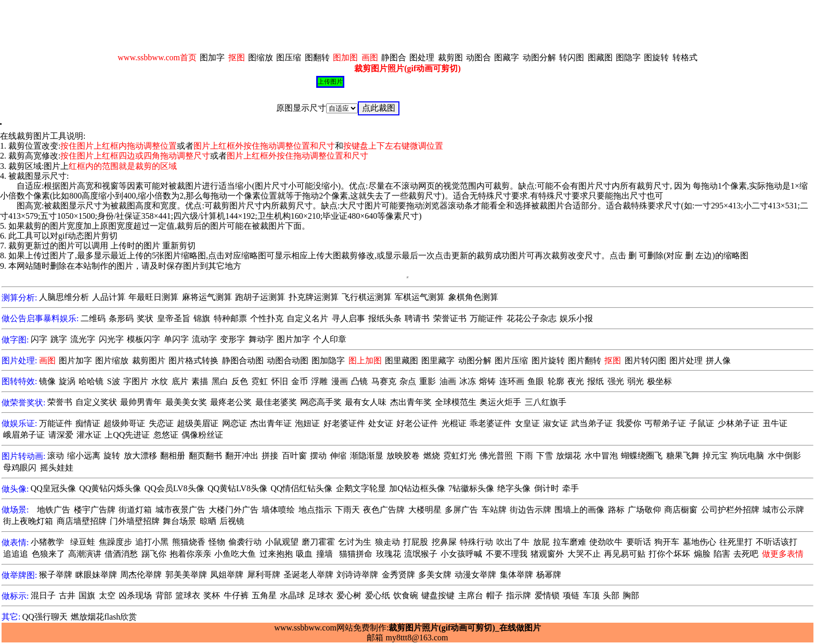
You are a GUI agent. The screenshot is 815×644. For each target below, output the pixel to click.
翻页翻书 (205, 456)
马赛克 (384, 381)
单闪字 (176, 339)
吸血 (304, 554)
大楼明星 (425, 510)
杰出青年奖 (411, 402)
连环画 (512, 381)
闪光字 (111, 339)
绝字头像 (514, 488)
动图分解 (539, 57)
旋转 (112, 456)
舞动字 (261, 339)
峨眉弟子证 (24, 435)
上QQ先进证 (127, 435)
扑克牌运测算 (314, 297)
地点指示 (315, 510)
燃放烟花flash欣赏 (104, 617)
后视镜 (232, 521)
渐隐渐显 (367, 456)
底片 (180, 381)
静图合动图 (243, 360)
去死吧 (746, 554)
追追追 (16, 554)
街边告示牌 (531, 510)
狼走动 (387, 542)
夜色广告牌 (384, 510)
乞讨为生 (355, 542)
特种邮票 (230, 318)
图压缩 (289, 57)
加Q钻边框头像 (417, 488)
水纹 (160, 381)
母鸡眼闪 (20, 468)
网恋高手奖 (321, 402)
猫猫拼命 (356, 554)
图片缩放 (112, 360)
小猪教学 (47, 542)
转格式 (685, 57)
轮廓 (556, 381)
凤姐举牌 (227, 575)
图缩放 (261, 57)
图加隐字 (328, 360)
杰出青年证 (271, 423)
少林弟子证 (739, 423)
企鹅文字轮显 (361, 488)
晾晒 (208, 521)
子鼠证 (702, 423)
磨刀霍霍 (318, 542)
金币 (300, 381)
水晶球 (292, 595)
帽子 (495, 595)
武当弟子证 (592, 423)
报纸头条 (385, 318)
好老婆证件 (344, 423)
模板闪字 (144, 339)
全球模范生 (456, 402)
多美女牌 (435, 575)
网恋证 (235, 423)
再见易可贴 (625, 554)
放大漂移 (140, 456)
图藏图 (600, 57)
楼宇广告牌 (95, 510)
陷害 (722, 554)
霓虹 (260, 381)
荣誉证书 (450, 318)
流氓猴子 (421, 554)
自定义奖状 (96, 402)
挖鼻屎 (444, 542)
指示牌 (519, 595)
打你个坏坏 (669, 554)
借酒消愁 (121, 554)
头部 (611, 595)
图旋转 (656, 57)
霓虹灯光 (460, 456)
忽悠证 (166, 435)
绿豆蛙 (83, 542)
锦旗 (202, 318)
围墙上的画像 (579, 510)
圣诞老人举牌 (308, 575)
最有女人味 (366, 402)
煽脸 (702, 554)
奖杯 (212, 595)
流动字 (204, 339)
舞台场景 (179, 521)
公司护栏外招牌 (730, 510)
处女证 (381, 423)
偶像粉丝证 (202, 435)
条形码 (121, 318)
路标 (616, 510)
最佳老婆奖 (276, 402)
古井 (67, 595)
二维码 (93, 318)
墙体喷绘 (278, 510)
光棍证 (454, 423)
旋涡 (67, 381)
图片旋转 (548, 360)
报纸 (596, 381)
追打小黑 (152, 542)
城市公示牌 (783, 510)
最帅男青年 (141, 402)
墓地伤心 (700, 542)
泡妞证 (307, 423)
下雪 (545, 456)
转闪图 (572, 57)
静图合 (394, 57)
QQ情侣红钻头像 (301, 488)
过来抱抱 (276, 554)
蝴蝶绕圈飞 (642, 456)
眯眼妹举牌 (96, 575)
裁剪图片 (149, 360)
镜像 (47, 381)
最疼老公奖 (231, 402)
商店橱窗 (681, 510)
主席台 (471, 595)
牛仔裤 (236, 595)
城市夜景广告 (180, 510)
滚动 (56, 456)
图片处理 (686, 360)
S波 (114, 381)
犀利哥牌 (264, 575)
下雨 (525, 456)
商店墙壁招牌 (82, 521)
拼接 (270, 456)
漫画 (340, 381)
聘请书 (417, 318)
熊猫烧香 (189, 542)
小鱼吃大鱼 (235, 554)
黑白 (220, 381)
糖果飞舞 (683, 456)
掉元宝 (715, 456)
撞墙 (325, 554)
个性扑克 (267, 318)
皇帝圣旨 (174, 318)
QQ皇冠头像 (53, 488)
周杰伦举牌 (141, 575)
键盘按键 (438, 595)
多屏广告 (461, 510)
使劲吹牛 (606, 542)
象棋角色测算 (473, 297)
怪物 (217, 542)
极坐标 (659, 381)
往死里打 (736, 542)
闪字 (39, 339)
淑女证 (555, 423)
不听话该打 (777, 542)
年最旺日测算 (153, 297)
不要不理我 (507, 554)
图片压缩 (511, 360)
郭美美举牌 (186, 575)
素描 (200, 381)
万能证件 (486, 318)
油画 (448, 381)
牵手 (571, 488)
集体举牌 (516, 575)
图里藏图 (402, 360)
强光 (616, 381)
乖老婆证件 (490, 423)
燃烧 (432, 456)
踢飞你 (154, 554)
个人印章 (330, 339)
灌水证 (89, 435)
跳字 (59, 339)
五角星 (264, 595)
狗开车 (667, 542)
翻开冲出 (242, 456)
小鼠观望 (282, 542)
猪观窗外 (547, 554)
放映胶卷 (403, 456)
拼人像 (718, 360)
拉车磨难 (570, 542)
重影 (428, 381)
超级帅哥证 (124, 423)
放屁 (541, 542)
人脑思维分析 (64, 297)
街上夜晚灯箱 (28, 521)
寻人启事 (348, 318)
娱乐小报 (576, 318)
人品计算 (109, 297)
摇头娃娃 (57, 468)
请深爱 (61, 435)
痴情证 (88, 423)
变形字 (232, 339)
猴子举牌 (56, 575)
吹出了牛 (513, 542)
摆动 (318, 456)
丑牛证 (775, 423)
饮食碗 (406, 595)
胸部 (631, 595)
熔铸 (487, 381)
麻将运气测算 (207, 297)
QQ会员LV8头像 (174, 488)
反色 (240, 381)
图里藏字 (438, 360)
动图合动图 (288, 360)
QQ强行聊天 (45, 617)
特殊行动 (476, 542)
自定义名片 (307, 318)
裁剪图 (450, 57)
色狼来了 (48, 554)
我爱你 (629, 423)
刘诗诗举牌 (357, 575)
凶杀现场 (135, 595)
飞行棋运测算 (367, 297)
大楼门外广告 (234, 510)
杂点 (408, 381)
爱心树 (349, 595)
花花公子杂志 (532, 318)
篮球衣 (188, 595)
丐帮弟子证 (665, 423)
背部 (164, 595)
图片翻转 (585, 360)
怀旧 (280, 381)
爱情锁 (547, 595)
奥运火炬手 (500, 402)
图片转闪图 (645, 360)
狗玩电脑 (747, 456)
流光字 (83, 339)
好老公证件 (417, 423)
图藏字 (507, 57)
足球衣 (321, 595)
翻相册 (173, 456)
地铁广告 (54, 510)
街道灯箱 (135, 510)
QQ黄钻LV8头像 (237, 488)
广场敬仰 (644, 510)
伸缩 (338, 456)
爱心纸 (378, 595)
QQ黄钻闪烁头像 (110, 488)
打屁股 (416, 542)
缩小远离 (84, 456)
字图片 (136, 381)
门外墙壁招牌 (135, 521)
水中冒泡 (601, 456)
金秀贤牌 (398, 575)
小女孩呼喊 (461, 554)
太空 (107, 595)
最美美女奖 (186, 402)
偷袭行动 (245, 542)
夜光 (576, 381)
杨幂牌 (549, 575)
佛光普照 (496, 456)
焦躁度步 (115, 542)
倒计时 (547, 488)
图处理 (422, 57)
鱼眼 (536, 381)
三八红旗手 (546, 402)
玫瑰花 (389, 554)
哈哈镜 (91, 381)
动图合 (478, 57)
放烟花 (568, 456)
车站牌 (494, 510)
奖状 (145, 318)
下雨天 (347, 510)
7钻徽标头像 (471, 488)
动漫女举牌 (475, 575)
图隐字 (628, 57)
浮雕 (319, 381)
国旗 (87, 595)
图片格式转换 (193, 360)
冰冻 (468, 381)
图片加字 (293, 339)
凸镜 (359, 381)
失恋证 (161, 423)
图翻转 (317, 57)
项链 (571, 595)
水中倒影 (784, 456)
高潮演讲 (85, 554)
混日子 (43, 595)
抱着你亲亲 (190, 554)
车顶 (591, 595)
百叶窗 (294, 456)
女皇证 (527, 423)
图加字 (212, 57)
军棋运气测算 (420, 297)
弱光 (636, 381)
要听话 (639, 542)
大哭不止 (584, 554)
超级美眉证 (198, 423)
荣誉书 (60, 402)
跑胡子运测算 (260, 297)
